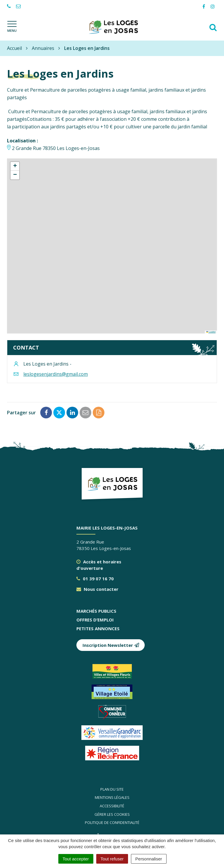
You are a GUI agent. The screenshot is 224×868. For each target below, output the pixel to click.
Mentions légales (112, 797)
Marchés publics (96, 611)
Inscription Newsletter (111, 645)
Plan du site (112, 789)
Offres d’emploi (95, 620)
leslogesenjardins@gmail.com (56, 374)
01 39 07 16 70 (95, 579)
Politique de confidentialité (112, 822)
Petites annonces (98, 628)
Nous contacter (97, 589)
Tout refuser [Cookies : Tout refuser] (112, 859)
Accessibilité (112, 806)
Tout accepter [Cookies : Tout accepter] (76, 859)
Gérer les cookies (112, 814)
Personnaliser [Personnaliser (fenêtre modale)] (149, 859)
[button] (15, 166)
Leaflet (211, 332)
